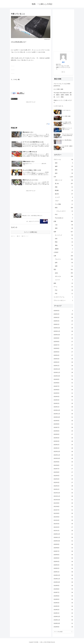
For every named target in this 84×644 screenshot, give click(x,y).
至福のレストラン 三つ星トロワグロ (63, 101)
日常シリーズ (14, 99)
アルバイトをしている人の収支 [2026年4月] (62, 85)
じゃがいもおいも (58, 106)
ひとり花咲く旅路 (58, 89)
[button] (72, 632)
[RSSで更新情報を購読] (64, 72)
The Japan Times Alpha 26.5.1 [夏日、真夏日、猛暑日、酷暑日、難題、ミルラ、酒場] (63, 95)
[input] (63, 632)
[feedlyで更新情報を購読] (62, 72)
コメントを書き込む (31, 233)
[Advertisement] (31, 112)
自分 (63, 62)
